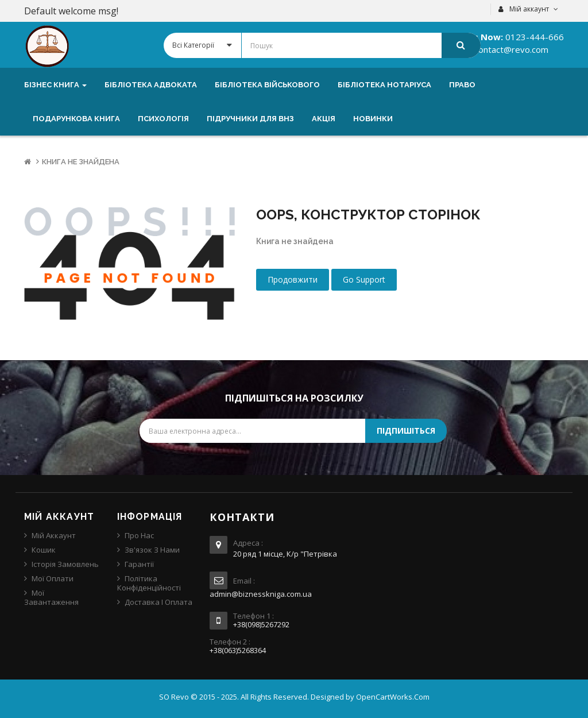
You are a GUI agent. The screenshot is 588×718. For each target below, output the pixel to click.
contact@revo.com (510, 49)
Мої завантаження (51, 597)
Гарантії (139, 564)
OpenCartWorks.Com (393, 697)
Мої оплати (53, 578)
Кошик (44, 550)
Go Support (364, 279)
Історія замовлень (65, 564)
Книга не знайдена (81, 162)
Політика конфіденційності (149, 583)
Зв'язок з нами (152, 550)
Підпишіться (406, 431)
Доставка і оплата (158, 602)
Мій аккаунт (54, 535)
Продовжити (293, 279)
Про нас (139, 535)
